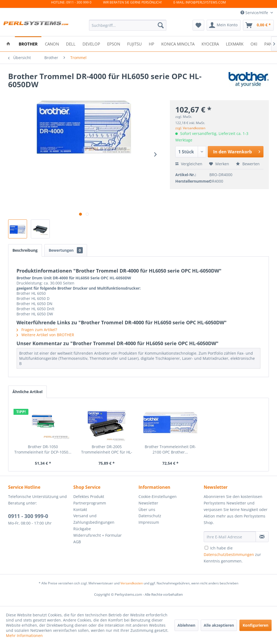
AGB (77, 542)
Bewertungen (66, 250)
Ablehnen (186, 625)
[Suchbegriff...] (128, 25)
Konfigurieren (255, 625)
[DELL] (71, 43)
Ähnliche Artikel (27, 392)
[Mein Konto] (224, 25)
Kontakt (80, 509)
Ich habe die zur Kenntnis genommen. (232, 554)
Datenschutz (150, 516)
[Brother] (28, 43)
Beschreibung (25, 250)
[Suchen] (161, 25)
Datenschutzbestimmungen (229, 554)
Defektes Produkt (89, 496)
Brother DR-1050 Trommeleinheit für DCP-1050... (43, 449)
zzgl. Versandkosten (190, 128)
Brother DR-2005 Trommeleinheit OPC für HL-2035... (107, 449)
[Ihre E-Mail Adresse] (230, 537)
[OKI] (254, 43)
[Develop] (91, 43)
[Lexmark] (235, 43)
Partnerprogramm (90, 503)
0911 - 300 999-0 (28, 516)
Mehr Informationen (24, 635)
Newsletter (148, 503)
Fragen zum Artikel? (37, 330)
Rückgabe (82, 529)
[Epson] (114, 43)
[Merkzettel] (198, 25)
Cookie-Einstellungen (158, 496)
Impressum (149, 522)
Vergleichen (189, 164)
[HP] (151, 43)
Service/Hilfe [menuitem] (255, 13)
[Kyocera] (210, 43)
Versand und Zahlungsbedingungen (94, 519)
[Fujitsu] (134, 43)
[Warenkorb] (258, 25)
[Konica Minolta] (178, 43)
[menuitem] (128, 25)
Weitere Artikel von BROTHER (45, 335)
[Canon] (52, 43)
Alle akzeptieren (219, 625)
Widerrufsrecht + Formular (98, 535)
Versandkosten (132, 583)
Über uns (147, 509)
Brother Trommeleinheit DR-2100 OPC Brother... (170, 449)
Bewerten (248, 164)
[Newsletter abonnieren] (262, 537)
